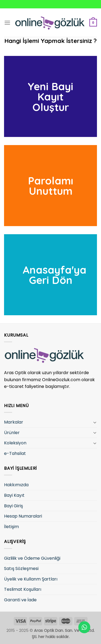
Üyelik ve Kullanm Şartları (31, 579)
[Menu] (7, 23)
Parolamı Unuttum (51, 186)
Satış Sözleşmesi (21, 568)
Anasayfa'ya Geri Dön (55, 275)
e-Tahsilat (15, 453)
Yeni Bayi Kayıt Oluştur (50, 96)
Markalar (14, 422)
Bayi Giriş (13, 506)
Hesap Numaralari (23, 516)
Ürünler (12, 433)
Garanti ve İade (20, 600)
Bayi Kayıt (14, 495)
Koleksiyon (15, 443)
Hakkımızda (16, 485)
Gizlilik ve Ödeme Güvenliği (32, 558)
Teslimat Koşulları (23, 589)
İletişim (11, 527)
